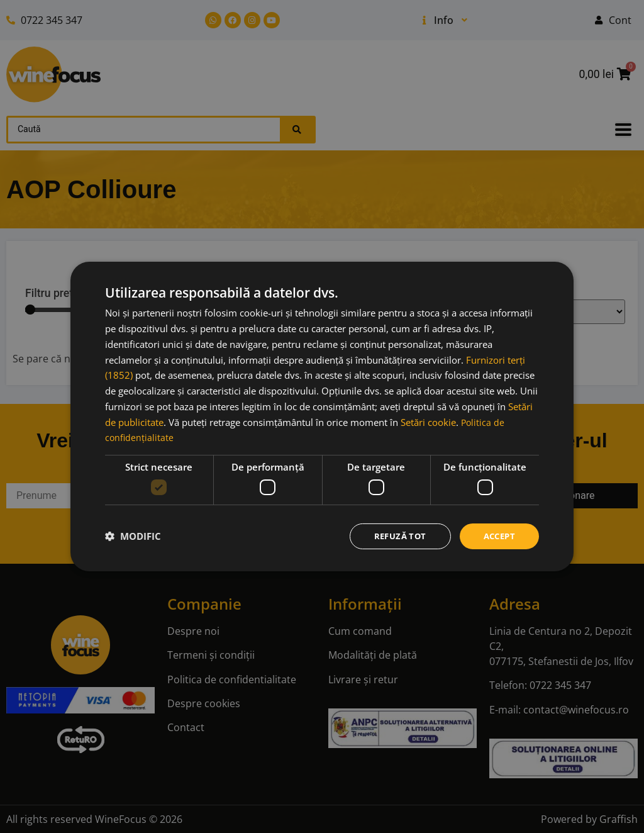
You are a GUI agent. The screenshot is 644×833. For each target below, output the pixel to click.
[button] (133, 536)
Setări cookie (428, 421)
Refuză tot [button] (395, 536)
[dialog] (322, 416)
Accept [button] (498, 536)
